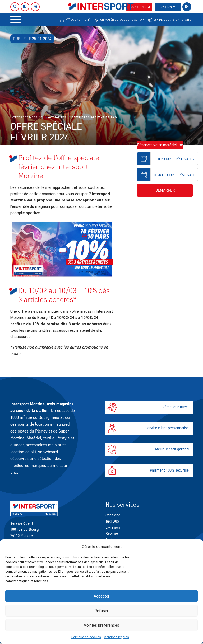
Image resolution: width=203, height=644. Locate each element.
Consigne (113, 515)
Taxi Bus (112, 521)
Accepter (101, 596)
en (187, 7)
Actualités (57, 117)
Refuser (101, 611)
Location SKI (139, 7)
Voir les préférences (101, 625)
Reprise (112, 533)
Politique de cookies (86, 637)
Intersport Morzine (27, 117)
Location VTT (168, 7)
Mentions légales (116, 637)
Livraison (113, 527)
